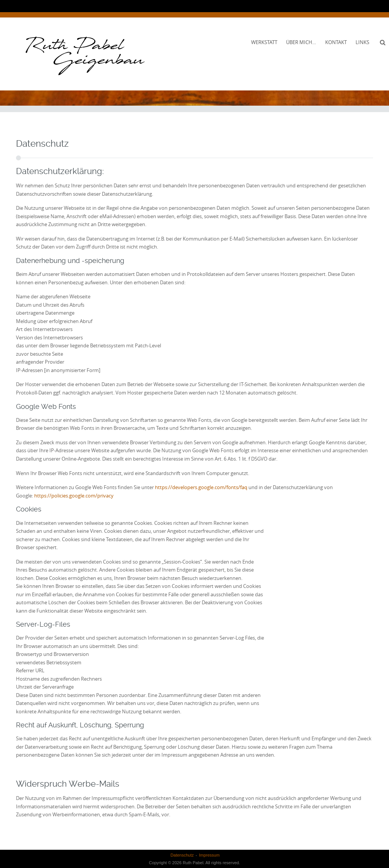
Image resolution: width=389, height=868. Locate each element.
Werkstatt (264, 42)
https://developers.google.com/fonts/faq (201, 487)
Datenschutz (182, 855)
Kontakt (336, 42)
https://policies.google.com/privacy (74, 496)
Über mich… (301, 42)
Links (362, 42)
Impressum (209, 855)
